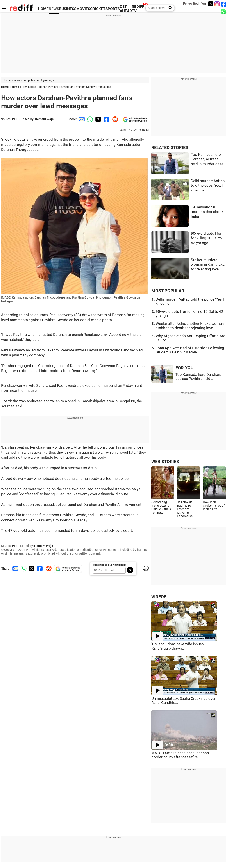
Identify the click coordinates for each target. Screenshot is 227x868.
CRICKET (98, 9)
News (15, 87)
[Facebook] (224, 4)
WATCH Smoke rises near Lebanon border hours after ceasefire (180, 755)
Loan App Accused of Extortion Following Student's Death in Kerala (190, 350)
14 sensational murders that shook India (207, 212)
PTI (14, 119)
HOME (43, 9)
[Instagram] (217, 4)
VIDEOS (159, 597)
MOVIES (83, 9)
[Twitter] (211, 4)
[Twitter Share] (98, 119)
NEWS (54, 9)
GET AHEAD (126, 9)
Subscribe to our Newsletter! (109, 565)
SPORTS (113, 9)
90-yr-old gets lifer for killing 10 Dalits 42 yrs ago (206, 238)
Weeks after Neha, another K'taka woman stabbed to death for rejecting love (190, 326)
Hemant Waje (44, 119)
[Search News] (169, 8)
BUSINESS (68, 9)
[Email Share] (81, 119)
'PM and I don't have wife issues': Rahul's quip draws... (178, 646)
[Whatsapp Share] (89, 119)
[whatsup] (224, 12)
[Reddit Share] (114, 119)
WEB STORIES (165, 462)
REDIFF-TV (139, 9)
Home (5, 87)
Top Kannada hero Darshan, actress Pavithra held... (198, 377)
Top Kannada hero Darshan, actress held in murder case (207, 159)
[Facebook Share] (106, 119)
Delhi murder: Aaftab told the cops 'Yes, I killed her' (208, 186)
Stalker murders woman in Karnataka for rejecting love (208, 265)
